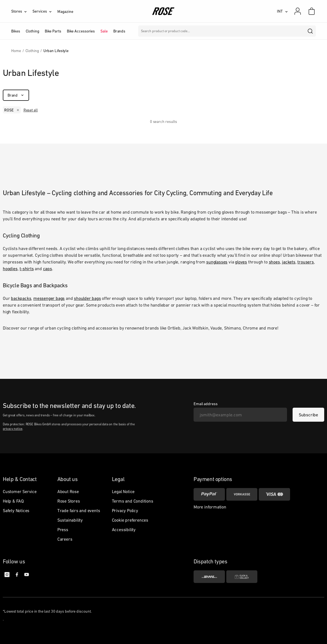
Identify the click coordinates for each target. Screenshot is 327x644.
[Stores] (22, 11)
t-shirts (27, 269)
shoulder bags (87, 298)
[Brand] (16, 95)
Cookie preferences (130, 520)
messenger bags (49, 298)
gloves (241, 262)
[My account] (298, 11)
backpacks (21, 298)
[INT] (282, 11)
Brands (119, 31)
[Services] (45, 11)
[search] (310, 31)
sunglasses (217, 262)
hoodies (10, 269)
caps (48, 269)
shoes (274, 262)
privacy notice (13, 429)
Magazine (65, 11)
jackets (289, 262)
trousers (305, 262)
